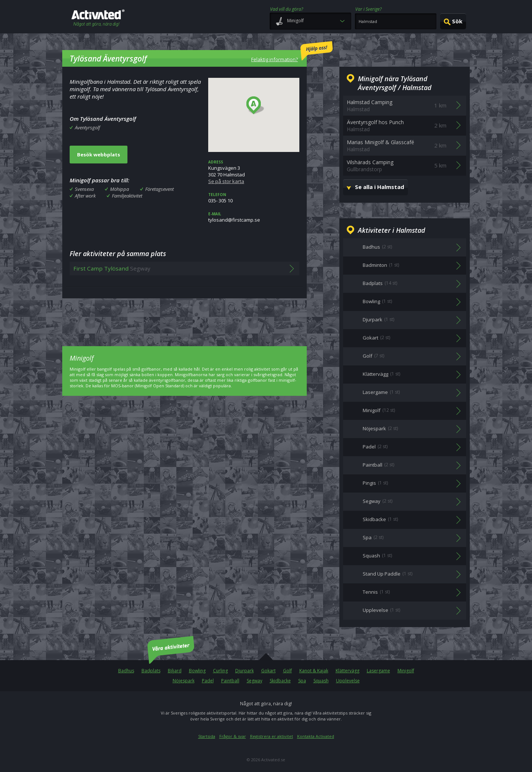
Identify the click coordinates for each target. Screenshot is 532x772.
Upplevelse (348, 681)
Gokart (268, 671)
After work (85, 196)
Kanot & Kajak (314, 671)
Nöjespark (184, 681)
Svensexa (84, 189)
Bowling (197, 671)
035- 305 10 (254, 198)
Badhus (126, 671)
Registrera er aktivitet (272, 736)
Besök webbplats (99, 155)
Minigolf (406, 671)
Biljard (175, 671)
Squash (321, 681)
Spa (302, 681)
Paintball (230, 681)
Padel (208, 681)
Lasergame (378, 671)
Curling (220, 671)
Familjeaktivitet (127, 196)
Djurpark (245, 671)
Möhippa (119, 189)
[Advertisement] (184, 317)
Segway (255, 681)
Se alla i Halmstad (380, 187)
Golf (287, 671)
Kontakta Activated (316, 736)
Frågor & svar (233, 736)
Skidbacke (280, 681)
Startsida (207, 736)
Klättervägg (348, 671)
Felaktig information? (292, 52)
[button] (255, 106)
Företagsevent (159, 189)
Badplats (151, 671)
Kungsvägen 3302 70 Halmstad (254, 172)
